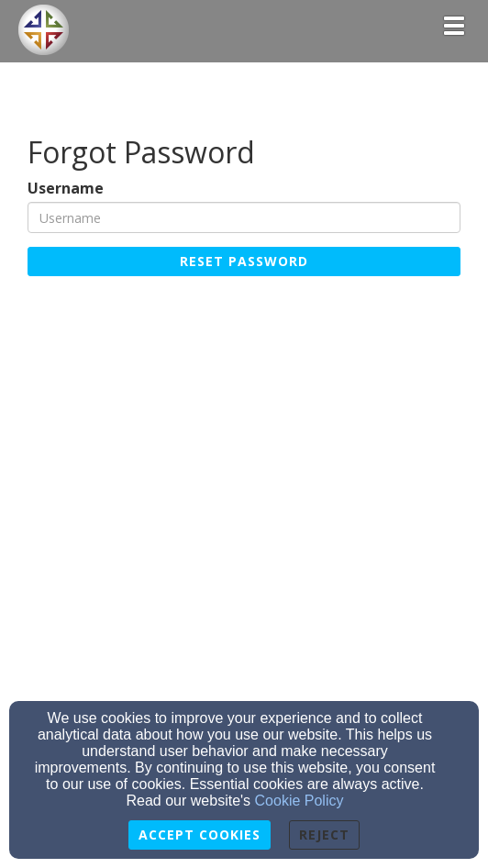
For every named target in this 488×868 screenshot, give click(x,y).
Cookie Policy (299, 801)
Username (66, 189)
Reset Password (244, 261)
